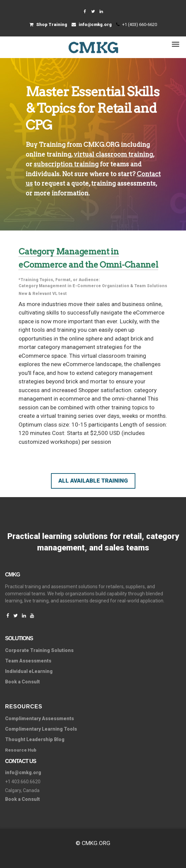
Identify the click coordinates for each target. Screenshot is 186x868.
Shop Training (48, 24)
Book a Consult (22, 682)
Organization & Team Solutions (135, 286)
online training (48, 154)
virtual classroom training (113, 154)
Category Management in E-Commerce (60, 286)
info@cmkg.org (92, 24)
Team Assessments (28, 661)
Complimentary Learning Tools (41, 729)
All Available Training (93, 481)
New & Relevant (35, 294)
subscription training (66, 164)
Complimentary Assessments (39, 718)
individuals (43, 174)
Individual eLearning (29, 671)
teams (120, 164)
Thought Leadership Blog (35, 739)
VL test (60, 294)
